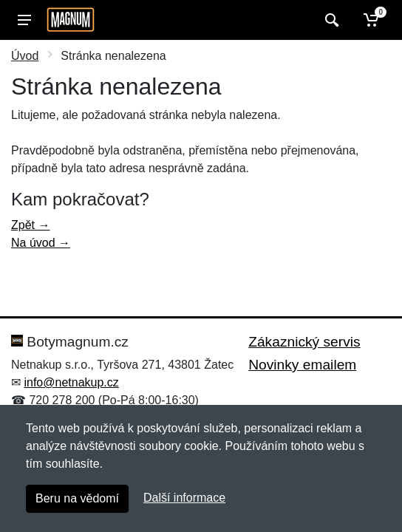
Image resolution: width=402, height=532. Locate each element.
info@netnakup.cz (71, 382)
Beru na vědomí (77, 498)
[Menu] (24, 20)
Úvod (25, 56)
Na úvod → (41, 243)
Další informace (184, 498)
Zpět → (30, 225)
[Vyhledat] (330, 20)
